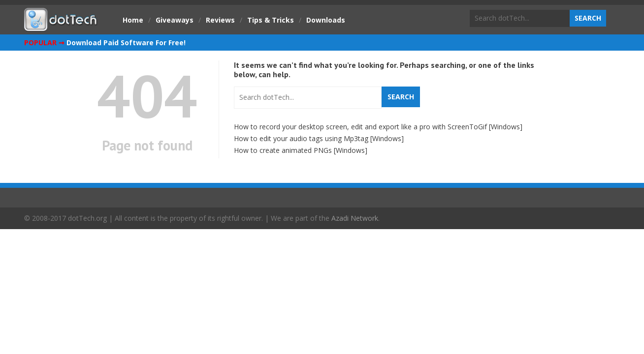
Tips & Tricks (271, 20)
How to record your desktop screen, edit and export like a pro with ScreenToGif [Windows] (378, 127)
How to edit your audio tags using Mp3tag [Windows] (319, 138)
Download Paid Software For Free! (126, 43)
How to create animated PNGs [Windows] (301, 150)
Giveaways (175, 20)
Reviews (220, 20)
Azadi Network (355, 218)
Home (133, 20)
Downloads (326, 20)
